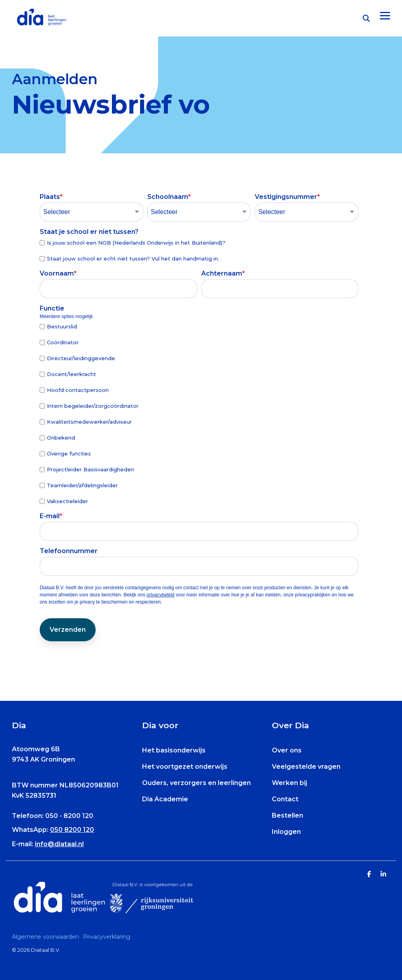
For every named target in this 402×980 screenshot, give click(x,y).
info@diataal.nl (59, 844)
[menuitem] (47, 937)
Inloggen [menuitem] (286, 832)
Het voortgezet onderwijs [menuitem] (185, 767)
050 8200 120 (72, 830)
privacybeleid (160, 595)
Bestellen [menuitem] (288, 815)
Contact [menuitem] (285, 799)
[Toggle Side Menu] (385, 15)
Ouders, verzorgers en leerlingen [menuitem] (196, 783)
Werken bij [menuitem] (289, 783)
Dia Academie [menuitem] (165, 799)
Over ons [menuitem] (287, 750)
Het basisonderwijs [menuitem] (174, 750)
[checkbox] (199, 250)
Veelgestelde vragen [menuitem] (306, 767)
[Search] (366, 18)
